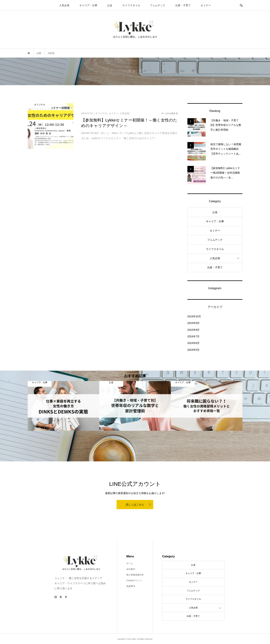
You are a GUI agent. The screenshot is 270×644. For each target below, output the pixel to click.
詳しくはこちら (135, 505)
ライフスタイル (131, 5)
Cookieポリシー (134, 580)
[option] (64, 406)
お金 (110, 5)
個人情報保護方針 (135, 575)
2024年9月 (194, 323)
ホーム (130, 563)
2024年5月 (194, 350)
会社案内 (131, 569)
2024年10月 (194, 316)
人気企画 (64, 5)
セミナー (206, 5)
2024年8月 (194, 330)
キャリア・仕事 (88, 5)
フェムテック (158, 5)
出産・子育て (183, 5)
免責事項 (131, 586)
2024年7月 (194, 336)
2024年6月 (194, 343)
